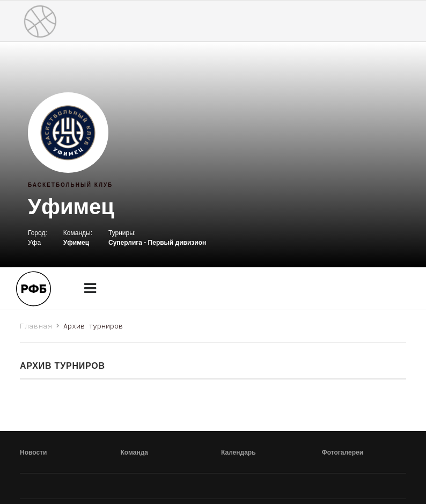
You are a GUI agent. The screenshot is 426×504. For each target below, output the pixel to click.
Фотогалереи (343, 452)
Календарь (238, 452)
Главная (36, 326)
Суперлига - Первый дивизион (157, 243)
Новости (33, 452)
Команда (134, 452)
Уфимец (71, 207)
